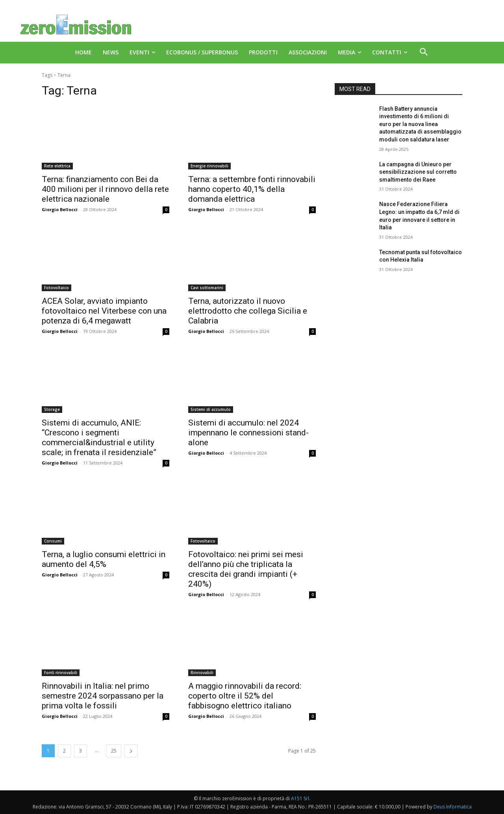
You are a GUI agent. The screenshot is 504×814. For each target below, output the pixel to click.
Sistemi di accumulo (211, 409)
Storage (52, 409)
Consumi (53, 541)
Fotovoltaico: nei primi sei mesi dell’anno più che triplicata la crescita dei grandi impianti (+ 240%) (246, 569)
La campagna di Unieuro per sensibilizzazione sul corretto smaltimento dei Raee (418, 172)
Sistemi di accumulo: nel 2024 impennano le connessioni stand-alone (248, 433)
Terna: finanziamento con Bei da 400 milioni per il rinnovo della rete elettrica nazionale (105, 189)
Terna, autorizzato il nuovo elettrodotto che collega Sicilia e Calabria (248, 311)
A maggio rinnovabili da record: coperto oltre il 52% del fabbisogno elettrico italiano (245, 696)
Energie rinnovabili (209, 166)
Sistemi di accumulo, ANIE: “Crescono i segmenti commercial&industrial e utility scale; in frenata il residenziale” (99, 438)
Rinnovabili (202, 673)
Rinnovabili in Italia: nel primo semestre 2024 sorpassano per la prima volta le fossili (103, 696)
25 (114, 751)
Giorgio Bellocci (60, 209)
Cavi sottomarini (207, 288)
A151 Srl (300, 798)
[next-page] (131, 751)
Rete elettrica (57, 166)
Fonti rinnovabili (61, 673)
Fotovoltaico (57, 288)
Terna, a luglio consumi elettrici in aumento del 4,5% (104, 559)
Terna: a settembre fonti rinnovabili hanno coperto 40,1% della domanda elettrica (252, 189)
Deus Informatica (453, 807)
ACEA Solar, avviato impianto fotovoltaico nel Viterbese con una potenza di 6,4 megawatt (104, 311)
